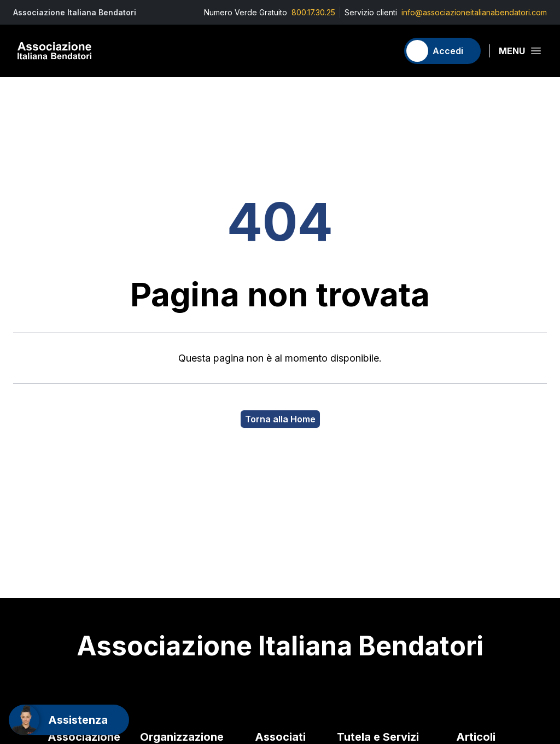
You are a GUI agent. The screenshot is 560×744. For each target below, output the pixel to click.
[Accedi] (442, 51)
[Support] (69, 720)
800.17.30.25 (313, 12)
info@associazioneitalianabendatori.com (474, 12)
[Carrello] (384, 51)
